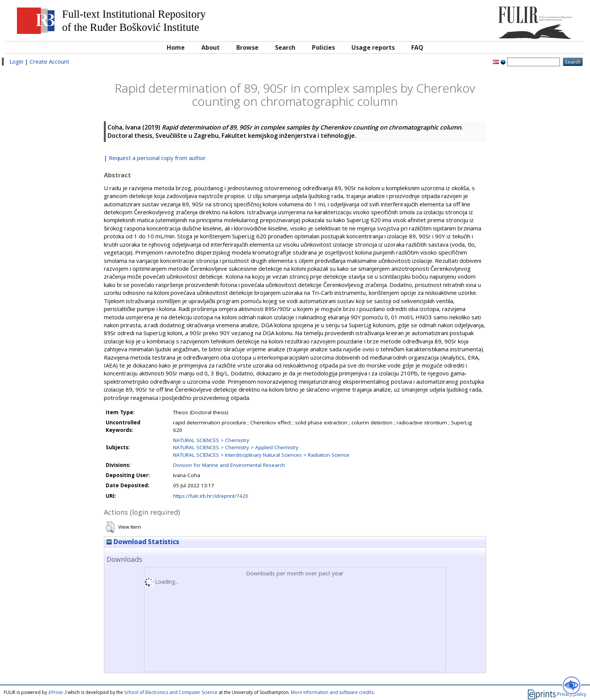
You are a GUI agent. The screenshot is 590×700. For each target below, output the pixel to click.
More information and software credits (332, 692)
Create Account (49, 61)
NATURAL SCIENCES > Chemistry (211, 440)
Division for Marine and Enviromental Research (229, 465)
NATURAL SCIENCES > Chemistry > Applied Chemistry (236, 447)
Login (16, 61)
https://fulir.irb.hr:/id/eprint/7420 (211, 496)
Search (285, 47)
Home (176, 47)
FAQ (417, 47)
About (211, 47)
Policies (323, 47)
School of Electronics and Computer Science (171, 692)
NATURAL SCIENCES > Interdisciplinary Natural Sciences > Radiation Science (261, 455)
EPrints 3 (57, 692)
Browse (247, 47)
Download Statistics (143, 542)
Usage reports (373, 47)
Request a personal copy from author (157, 158)
